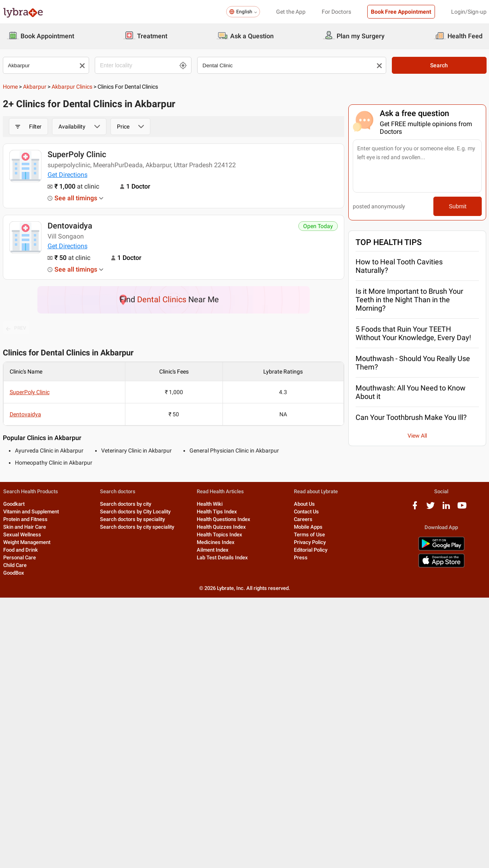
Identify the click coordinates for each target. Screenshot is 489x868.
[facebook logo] (415, 508)
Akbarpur (35, 87)
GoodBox (14, 573)
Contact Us (306, 512)
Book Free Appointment (401, 12)
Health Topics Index (220, 535)
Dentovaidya (70, 226)
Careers (303, 519)
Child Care (15, 565)
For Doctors (336, 12)
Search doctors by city (126, 504)
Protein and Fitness (25, 519)
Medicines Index (216, 542)
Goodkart (14, 504)
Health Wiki (210, 504)
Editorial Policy (311, 550)
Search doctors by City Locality (135, 512)
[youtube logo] (462, 508)
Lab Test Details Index (222, 558)
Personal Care (20, 558)
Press (301, 558)
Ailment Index (213, 550)
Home (10, 87)
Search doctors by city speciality (137, 527)
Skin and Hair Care (25, 527)
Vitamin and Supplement (31, 512)
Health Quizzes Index (221, 527)
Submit (458, 206)
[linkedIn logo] (446, 508)
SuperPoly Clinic (77, 154)
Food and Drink (21, 550)
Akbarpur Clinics (72, 87)
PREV (16, 328)
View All (417, 436)
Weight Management (27, 542)
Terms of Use (309, 535)
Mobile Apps (308, 527)
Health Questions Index (224, 519)
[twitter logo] (431, 508)
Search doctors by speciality (132, 519)
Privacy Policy (310, 542)
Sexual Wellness (22, 535)
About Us (304, 504)
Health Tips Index (217, 512)
